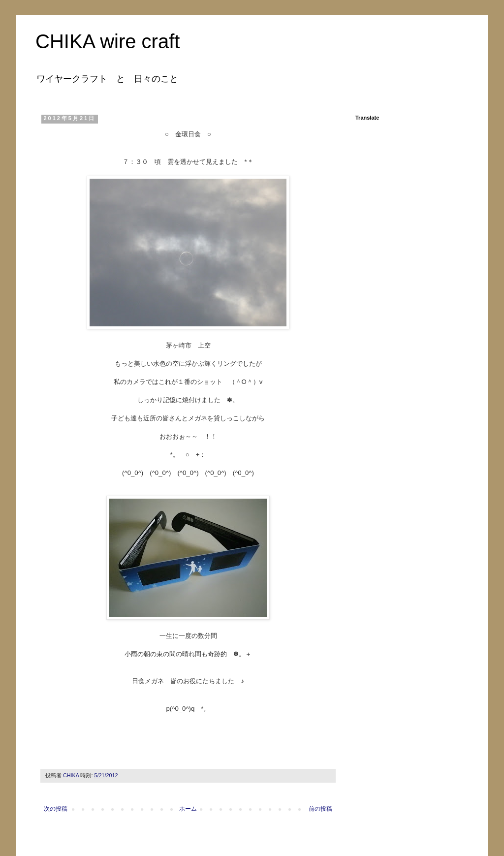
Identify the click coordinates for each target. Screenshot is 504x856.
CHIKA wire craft (108, 41)
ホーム (188, 809)
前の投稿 (320, 809)
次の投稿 (56, 809)
